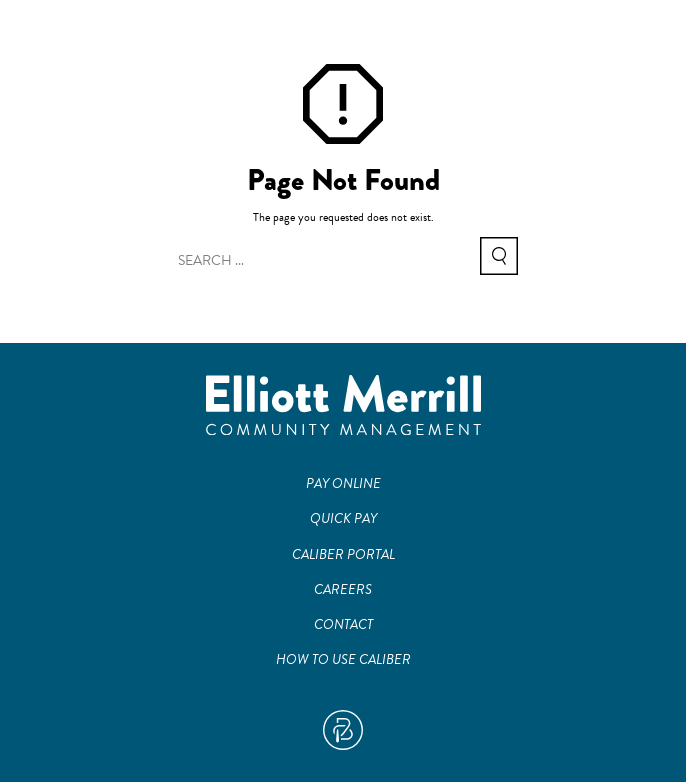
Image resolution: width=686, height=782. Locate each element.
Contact (343, 624)
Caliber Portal (343, 554)
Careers (343, 589)
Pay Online (343, 483)
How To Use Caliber (343, 659)
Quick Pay (343, 518)
